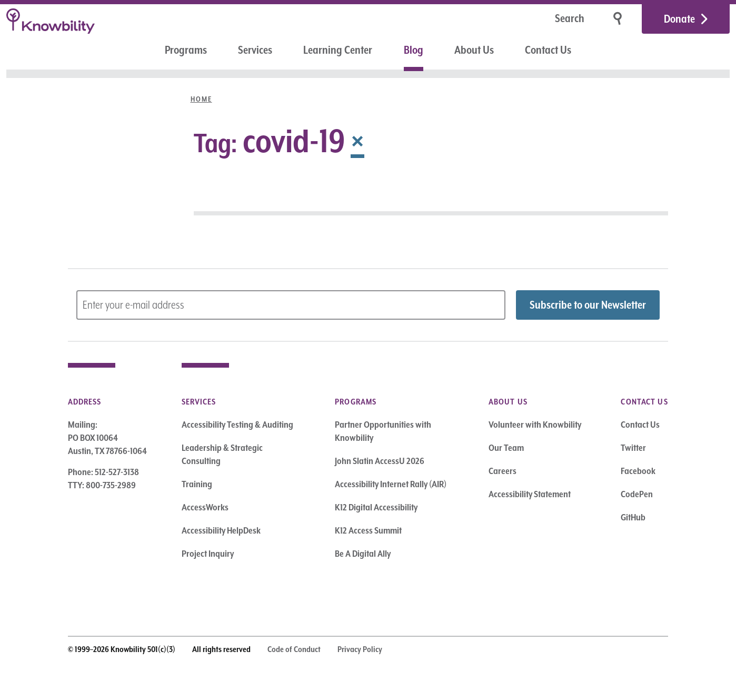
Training (197, 484)
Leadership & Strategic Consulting (222, 454)
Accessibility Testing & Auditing (237, 425)
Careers (503, 471)
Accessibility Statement (530, 494)
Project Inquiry (208, 554)
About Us (474, 50)
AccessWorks (205, 507)
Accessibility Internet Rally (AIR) (391, 484)
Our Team (506, 448)
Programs (186, 50)
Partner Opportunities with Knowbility (383, 431)
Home (201, 99)
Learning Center (338, 50)
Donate (679, 19)
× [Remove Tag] (357, 141)
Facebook (638, 471)
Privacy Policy (360, 649)
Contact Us (548, 50)
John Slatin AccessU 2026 (380, 461)
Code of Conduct (294, 649)
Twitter (633, 448)
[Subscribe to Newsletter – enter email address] (291, 305)
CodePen (637, 494)
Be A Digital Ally (363, 554)
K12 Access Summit (368, 530)
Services (255, 50)
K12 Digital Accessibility (376, 507)
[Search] (536, 19)
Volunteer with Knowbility (535, 425)
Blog (414, 50)
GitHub (633, 517)
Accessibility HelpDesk (221, 530)
